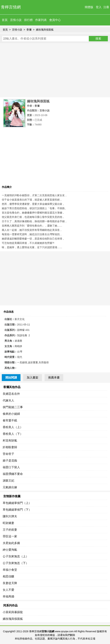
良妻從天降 (10, 583)
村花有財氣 (10, 440)
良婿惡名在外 (11, 394)
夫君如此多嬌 (11, 543)
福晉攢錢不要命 (13, 474)
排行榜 (28, 20)
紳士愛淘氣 (10, 550)
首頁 (5, 20)
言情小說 (16, 20)
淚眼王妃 (8, 481)
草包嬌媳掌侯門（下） (17, 510)
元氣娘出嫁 (10, 487)
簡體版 (89, 7)
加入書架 (33, 378)
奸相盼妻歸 (10, 447)
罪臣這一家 (10, 536)
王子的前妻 (10, 530)
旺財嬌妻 (8, 523)
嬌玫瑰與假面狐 (45, 30)
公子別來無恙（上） (16, 556)
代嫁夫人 (8, 400)
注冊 (106, 7)
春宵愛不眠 (10, 420)
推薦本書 (54, 378)
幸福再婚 (8, 596)
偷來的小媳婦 (11, 414)
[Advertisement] (55, 70)
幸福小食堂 (10, 570)
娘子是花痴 (10, 461)
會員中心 (55, 20)
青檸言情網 (11, 7)
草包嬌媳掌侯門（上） (17, 503)
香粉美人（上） (13, 427)
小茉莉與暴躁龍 (13, 612)
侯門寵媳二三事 (13, 407)
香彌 (29, 30)
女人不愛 (8, 590)
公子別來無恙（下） (16, 563)
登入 (99, 7)
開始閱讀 (11, 378)
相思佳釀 (8, 576)
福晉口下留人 (11, 467)
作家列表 (41, 20)
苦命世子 (8, 454)
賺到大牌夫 (10, 516)
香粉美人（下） (13, 434)
